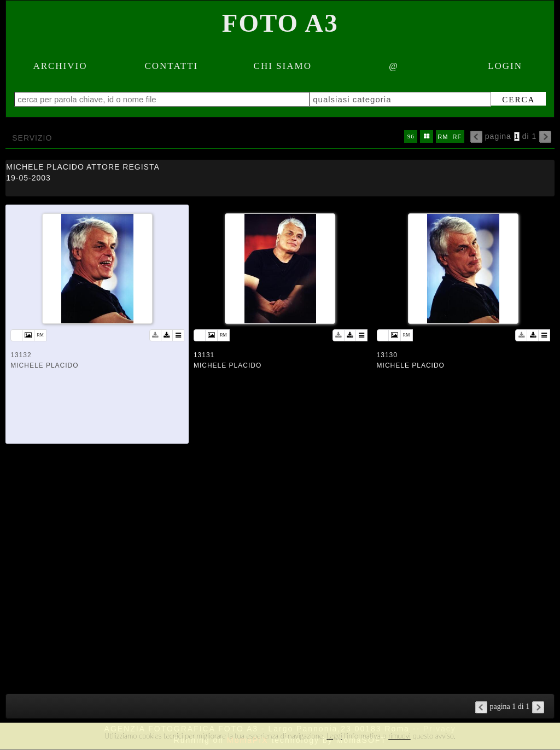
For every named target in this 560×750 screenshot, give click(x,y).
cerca (518, 100)
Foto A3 (280, 23)
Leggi (334, 736)
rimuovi (399, 736)
